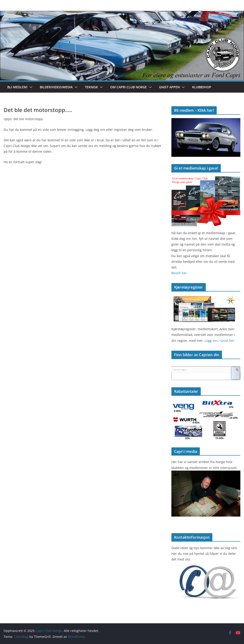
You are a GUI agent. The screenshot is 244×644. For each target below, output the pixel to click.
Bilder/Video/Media (56, 87)
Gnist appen (169, 87)
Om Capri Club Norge (128, 87)
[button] (30, 87)
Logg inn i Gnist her (219, 341)
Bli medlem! (17, 87)
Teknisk (91, 87)
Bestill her (179, 273)
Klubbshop (202, 87)
